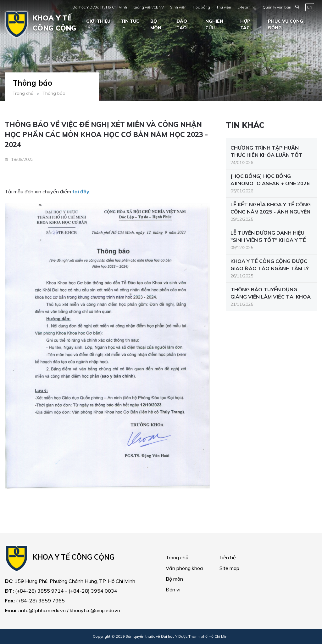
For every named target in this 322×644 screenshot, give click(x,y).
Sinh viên (178, 7)
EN (310, 7)
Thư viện (224, 7)
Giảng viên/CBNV (149, 7)
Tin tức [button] (130, 21)
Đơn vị (173, 590)
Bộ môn (156, 24)
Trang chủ (23, 93)
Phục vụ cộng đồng (286, 24)
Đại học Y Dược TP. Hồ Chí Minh (100, 7)
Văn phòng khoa (184, 568)
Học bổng (201, 7)
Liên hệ (228, 557)
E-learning (247, 7)
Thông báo (54, 93)
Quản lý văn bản (277, 7)
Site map (229, 568)
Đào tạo (182, 24)
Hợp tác (245, 24)
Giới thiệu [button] (98, 21)
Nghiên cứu (214, 24)
